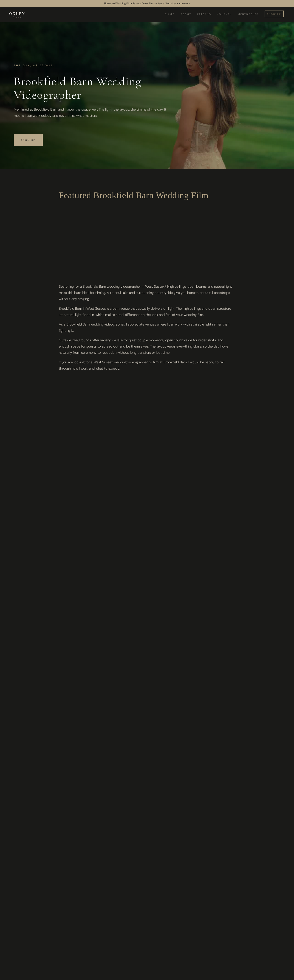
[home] (17, 15)
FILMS (170, 14)
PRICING (204, 14)
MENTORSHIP (248, 14)
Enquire (28, 140)
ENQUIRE (274, 14)
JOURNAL (225, 14)
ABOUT (186, 14)
